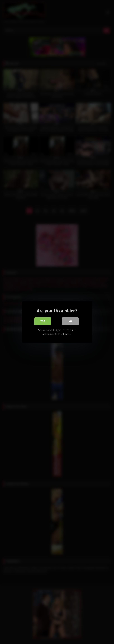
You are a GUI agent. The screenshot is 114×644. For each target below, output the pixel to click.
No (70, 321)
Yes (43, 321)
